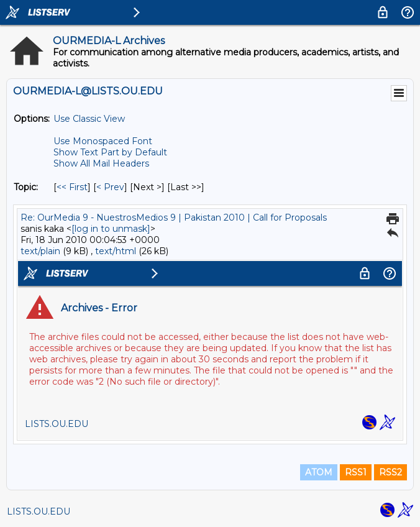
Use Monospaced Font (103, 141)
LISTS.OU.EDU (39, 511)
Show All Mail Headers (101, 163)
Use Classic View (89, 119)
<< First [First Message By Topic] (72, 187)
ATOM (319, 472)
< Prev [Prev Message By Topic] (110, 187)
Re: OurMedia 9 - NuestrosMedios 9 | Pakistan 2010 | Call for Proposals (174, 218)
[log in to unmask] (111, 229)
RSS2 (390, 472)
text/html (116, 251)
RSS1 (356, 472)
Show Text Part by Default (110, 152)
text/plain (40, 251)
